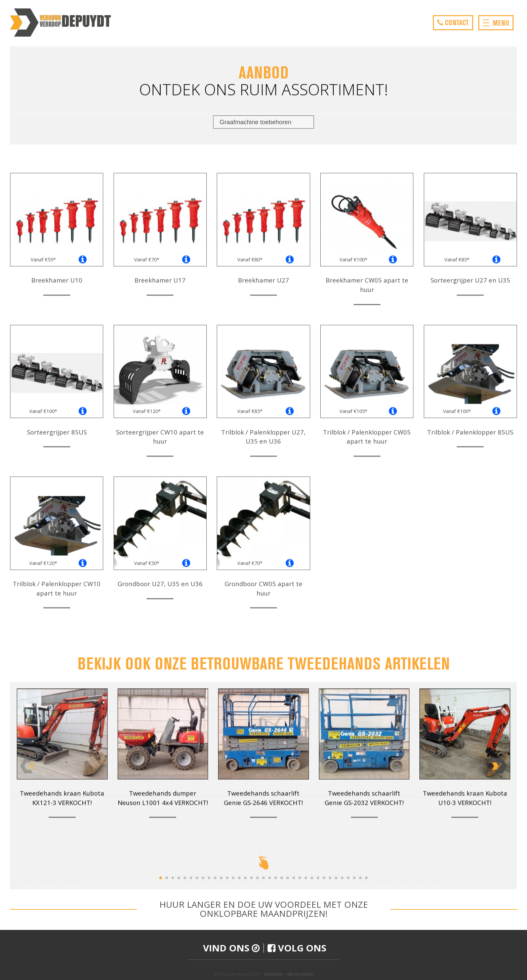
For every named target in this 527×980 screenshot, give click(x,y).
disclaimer (274, 974)
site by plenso (300, 974)
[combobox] (263, 128)
